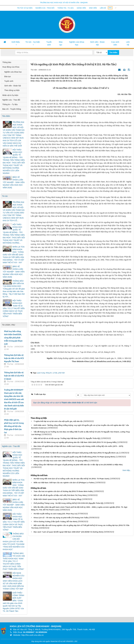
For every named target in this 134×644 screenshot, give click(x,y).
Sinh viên (93, 8)
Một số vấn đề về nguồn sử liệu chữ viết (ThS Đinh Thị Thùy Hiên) (60, 495)
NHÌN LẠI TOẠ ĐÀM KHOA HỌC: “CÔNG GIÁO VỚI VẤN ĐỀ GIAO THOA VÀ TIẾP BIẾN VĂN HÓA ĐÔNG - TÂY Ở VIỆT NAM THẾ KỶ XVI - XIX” (14, 255)
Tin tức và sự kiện (25, 8)
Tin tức (5, 196)
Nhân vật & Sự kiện (10, 95)
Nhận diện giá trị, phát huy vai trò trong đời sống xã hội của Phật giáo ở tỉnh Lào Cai (14, 426)
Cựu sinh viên (115, 43)
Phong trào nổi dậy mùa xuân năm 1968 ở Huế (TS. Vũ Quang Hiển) (61, 461)
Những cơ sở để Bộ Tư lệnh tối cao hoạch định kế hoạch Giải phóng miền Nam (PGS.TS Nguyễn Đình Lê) (76, 453)
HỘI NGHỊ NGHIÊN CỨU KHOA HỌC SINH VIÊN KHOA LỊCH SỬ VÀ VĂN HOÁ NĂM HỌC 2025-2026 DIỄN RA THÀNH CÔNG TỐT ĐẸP (14, 581)
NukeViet (54, 641)
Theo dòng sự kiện (12, 90)
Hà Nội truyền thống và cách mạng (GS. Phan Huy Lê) (55, 514)
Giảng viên (81, 8)
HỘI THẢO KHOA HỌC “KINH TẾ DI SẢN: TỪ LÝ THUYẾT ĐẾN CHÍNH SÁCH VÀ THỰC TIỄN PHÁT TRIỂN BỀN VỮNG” (14, 308)
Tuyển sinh (49, 43)
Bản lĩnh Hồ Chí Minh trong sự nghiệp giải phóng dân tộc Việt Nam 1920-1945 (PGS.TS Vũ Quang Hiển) (75, 442)
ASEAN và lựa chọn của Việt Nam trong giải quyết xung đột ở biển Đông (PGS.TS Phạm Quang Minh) (74, 457)
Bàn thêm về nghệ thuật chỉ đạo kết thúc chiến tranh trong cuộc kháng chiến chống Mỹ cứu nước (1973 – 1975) (78, 446)
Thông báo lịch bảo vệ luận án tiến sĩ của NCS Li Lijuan (14, 376)
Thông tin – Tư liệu (66, 8)
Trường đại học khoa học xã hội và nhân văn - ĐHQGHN (64, 3)
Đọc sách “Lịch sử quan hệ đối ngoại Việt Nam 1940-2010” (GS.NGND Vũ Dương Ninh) (68, 532)
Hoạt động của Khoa (11, 67)
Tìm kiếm (113, 52)
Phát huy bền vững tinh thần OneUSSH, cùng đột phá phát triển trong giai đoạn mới (13, 338)
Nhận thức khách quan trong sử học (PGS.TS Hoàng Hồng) (58, 499)
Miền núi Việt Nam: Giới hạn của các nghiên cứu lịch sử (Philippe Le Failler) (64, 483)
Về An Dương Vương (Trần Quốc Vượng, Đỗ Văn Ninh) (55, 522)
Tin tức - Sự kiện (33, 42)
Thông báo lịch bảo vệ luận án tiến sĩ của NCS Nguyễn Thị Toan (14, 358)
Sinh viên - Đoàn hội (97, 43)
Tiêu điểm (6, 116)
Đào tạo (61, 43)
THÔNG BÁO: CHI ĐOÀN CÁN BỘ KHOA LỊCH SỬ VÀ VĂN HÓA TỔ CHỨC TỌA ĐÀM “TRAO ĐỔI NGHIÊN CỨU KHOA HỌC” (14, 542)
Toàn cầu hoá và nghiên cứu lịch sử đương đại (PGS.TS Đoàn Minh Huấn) (63, 491)
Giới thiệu (16, 42)
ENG (110, 8)
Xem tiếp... (127, 470)
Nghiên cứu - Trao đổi (45, 8)
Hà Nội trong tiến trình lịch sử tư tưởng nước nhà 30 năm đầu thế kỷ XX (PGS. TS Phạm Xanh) (71, 479)
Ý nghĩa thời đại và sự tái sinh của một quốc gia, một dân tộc (58, 421)
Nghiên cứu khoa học (77, 43)
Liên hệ (103, 8)
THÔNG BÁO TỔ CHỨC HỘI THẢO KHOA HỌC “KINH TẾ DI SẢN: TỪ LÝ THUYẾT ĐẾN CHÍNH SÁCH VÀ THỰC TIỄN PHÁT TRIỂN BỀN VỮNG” (14, 561)
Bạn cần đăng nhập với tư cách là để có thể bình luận (65, 403)
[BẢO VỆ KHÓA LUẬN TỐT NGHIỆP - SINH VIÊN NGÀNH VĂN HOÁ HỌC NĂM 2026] (14, 182)
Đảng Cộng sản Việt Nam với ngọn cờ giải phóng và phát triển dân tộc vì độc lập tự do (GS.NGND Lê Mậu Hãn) (78, 465)
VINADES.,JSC (72, 641)
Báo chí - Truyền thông (12, 109)
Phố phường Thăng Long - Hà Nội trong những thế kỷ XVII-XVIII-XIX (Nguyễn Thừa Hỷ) (68, 503)
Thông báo (7, 62)
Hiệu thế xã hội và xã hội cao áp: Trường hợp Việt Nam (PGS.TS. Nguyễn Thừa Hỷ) (67, 438)
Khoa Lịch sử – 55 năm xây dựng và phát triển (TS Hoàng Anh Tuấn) (61, 518)
